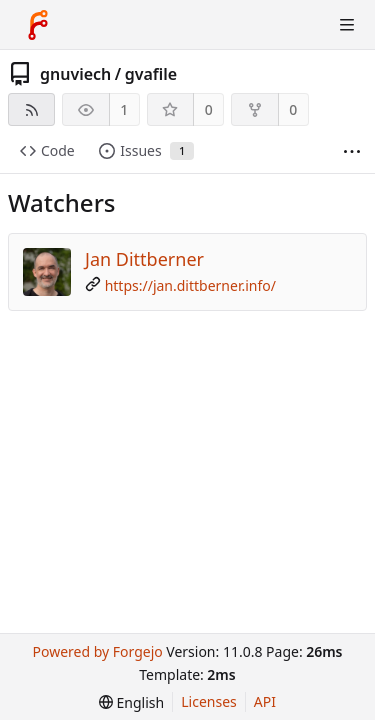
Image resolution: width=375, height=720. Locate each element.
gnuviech (75, 74)
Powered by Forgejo (97, 651)
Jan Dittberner (144, 259)
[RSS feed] (31, 109)
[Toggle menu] (347, 25)
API (265, 701)
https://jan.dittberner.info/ (190, 285)
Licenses (209, 701)
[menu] (131, 702)
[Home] (38, 25)
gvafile (151, 74)
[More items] (352, 151)
